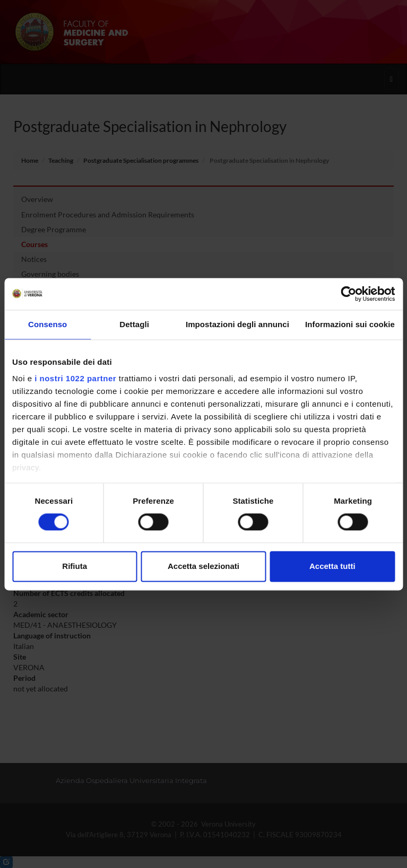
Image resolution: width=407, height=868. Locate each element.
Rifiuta (75, 566)
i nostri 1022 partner (75, 378)
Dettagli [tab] (134, 324)
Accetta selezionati (204, 566)
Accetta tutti (332, 566)
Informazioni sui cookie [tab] (350, 324)
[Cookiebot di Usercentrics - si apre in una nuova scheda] (348, 294)
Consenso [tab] (47, 324)
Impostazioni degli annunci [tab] (237, 324)
